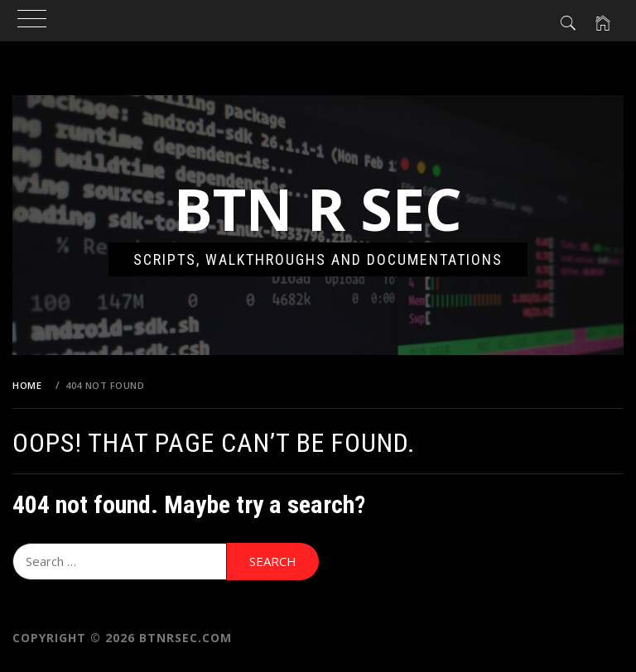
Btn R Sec (318, 209)
